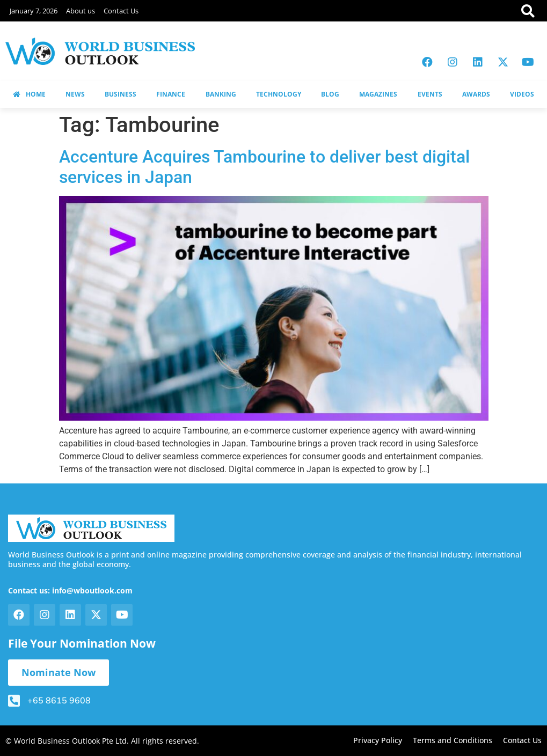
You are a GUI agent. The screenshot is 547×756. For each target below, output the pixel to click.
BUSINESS (121, 94)
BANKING (221, 94)
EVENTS (430, 94)
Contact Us (121, 11)
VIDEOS (522, 94)
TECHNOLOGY (279, 94)
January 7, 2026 (34, 11)
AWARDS (476, 94)
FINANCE (171, 94)
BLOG (330, 94)
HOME (29, 94)
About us (81, 11)
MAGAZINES (378, 94)
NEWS (75, 94)
